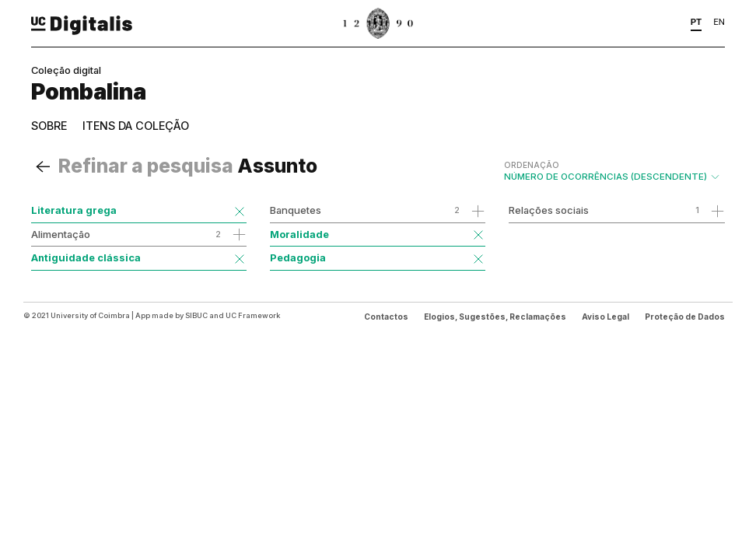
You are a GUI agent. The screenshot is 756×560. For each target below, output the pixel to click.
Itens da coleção (136, 126)
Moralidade (299, 234)
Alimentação (61, 234)
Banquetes (296, 210)
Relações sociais (549, 210)
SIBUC (196, 315)
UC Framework (253, 315)
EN (719, 22)
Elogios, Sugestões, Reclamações (495, 317)
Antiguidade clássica (86, 257)
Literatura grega (74, 210)
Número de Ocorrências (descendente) (612, 171)
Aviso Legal (605, 317)
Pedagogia (298, 257)
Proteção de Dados (685, 317)
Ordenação (532, 165)
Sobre (49, 126)
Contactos (386, 317)
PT (696, 22)
